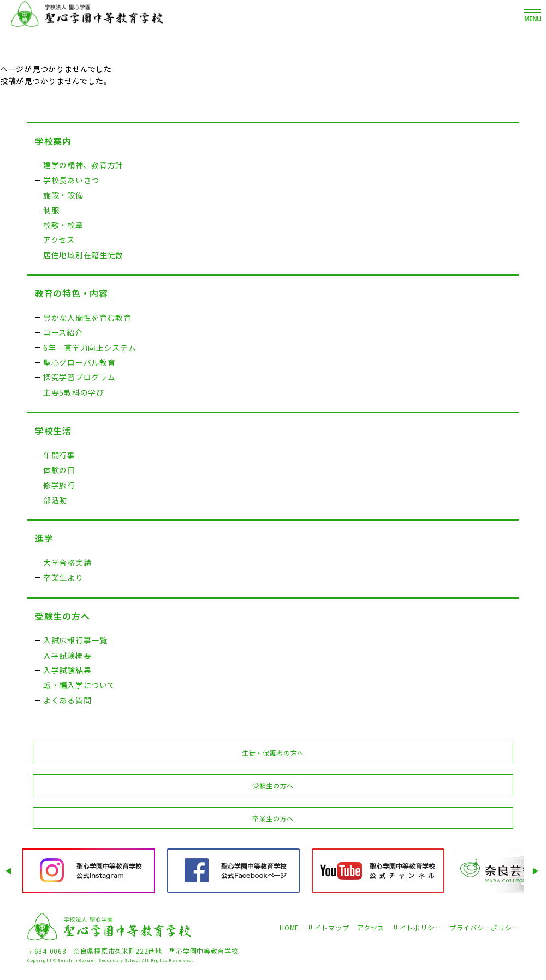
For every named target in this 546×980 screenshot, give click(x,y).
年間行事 (59, 455)
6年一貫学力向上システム (90, 348)
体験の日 (59, 470)
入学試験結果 (67, 670)
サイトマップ (328, 927)
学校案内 (53, 141)
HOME (289, 927)
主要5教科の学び (74, 392)
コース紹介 (63, 332)
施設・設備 (63, 195)
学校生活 (53, 431)
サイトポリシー (417, 927)
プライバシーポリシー (484, 927)
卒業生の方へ (273, 818)
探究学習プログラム (79, 377)
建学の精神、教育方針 (83, 165)
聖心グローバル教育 (79, 362)
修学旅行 (59, 485)
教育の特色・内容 (72, 293)
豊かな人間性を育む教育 (87, 318)
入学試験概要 (67, 655)
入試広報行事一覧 (75, 640)
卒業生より (63, 577)
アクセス (59, 240)
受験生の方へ (62, 616)
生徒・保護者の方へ (273, 753)
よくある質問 (67, 700)
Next (536, 871)
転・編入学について (79, 685)
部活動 (55, 500)
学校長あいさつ (71, 180)
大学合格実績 (67, 563)
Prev (10, 871)
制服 (51, 210)
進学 (44, 538)
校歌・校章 (63, 225)
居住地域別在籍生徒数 (83, 255)
